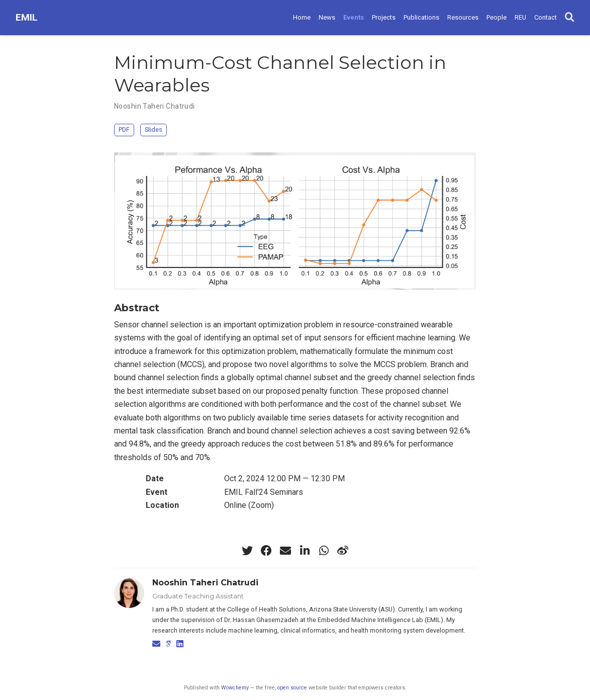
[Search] (570, 18)
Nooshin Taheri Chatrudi (155, 106)
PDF (124, 129)
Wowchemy (235, 688)
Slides (154, 129)
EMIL (27, 17)
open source (292, 688)
